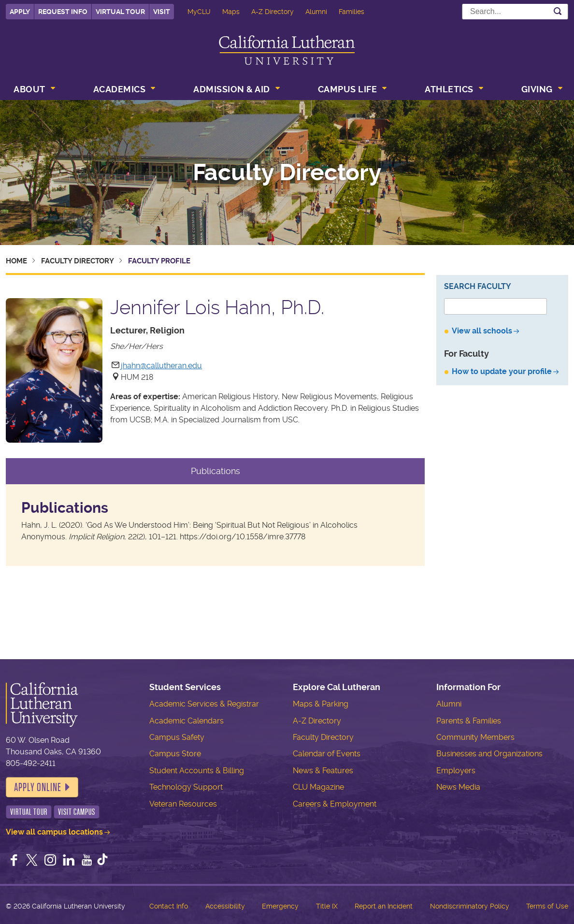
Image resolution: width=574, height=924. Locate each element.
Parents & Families (469, 721)
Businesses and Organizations (489, 754)
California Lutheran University (287, 50)
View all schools (482, 331)
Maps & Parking (321, 704)
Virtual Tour (120, 12)
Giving (537, 89)
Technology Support (186, 787)
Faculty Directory (287, 173)
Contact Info (169, 906)
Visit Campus (77, 812)
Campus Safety (177, 737)
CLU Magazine (318, 787)
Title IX (327, 906)
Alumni (316, 12)
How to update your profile (502, 371)
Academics (120, 89)
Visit (162, 12)
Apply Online (38, 787)
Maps (231, 12)
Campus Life (348, 89)
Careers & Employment (335, 804)
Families (352, 12)
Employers (456, 771)
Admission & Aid (232, 89)
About (29, 89)
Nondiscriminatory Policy (470, 906)
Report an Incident (384, 906)
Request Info (63, 12)
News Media (458, 787)
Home (16, 261)
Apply (20, 12)
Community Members (475, 737)
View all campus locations (54, 832)
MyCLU (199, 12)
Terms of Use (547, 906)
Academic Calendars (187, 721)
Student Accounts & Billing (197, 771)
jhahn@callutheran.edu (161, 366)
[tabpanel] (215, 525)
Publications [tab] (215, 471)
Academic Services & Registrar (204, 704)
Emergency (280, 906)
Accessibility (225, 906)
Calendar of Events (327, 754)
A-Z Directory (273, 12)
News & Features (323, 771)
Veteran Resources (183, 804)
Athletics (449, 89)
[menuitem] (33, 90)
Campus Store (175, 754)
